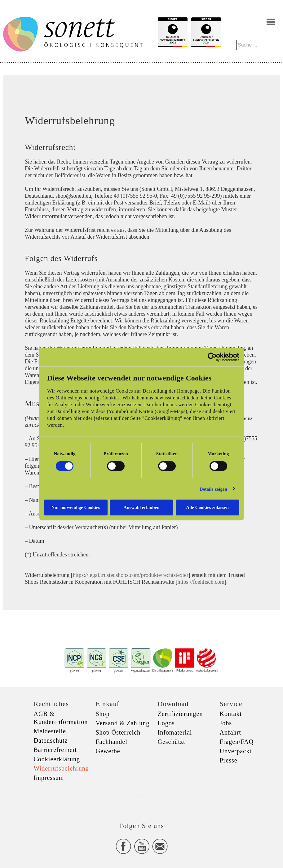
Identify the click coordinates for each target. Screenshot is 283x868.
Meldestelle (50, 731)
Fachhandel (112, 742)
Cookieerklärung (57, 759)
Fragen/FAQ (237, 742)
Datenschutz (51, 740)
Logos (166, 723)
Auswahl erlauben (141, 507)
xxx (142, 790)
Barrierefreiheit (55, 750)
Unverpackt (236, 751)
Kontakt (231, 714)
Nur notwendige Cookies (75, 507)
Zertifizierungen (180, 714)
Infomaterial (175, 732)
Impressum (49, 778)
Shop (103, 714)
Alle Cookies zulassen (207, 507)
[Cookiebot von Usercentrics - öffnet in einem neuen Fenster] (212, 357)
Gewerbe (108, 751)
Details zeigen (213, 489)
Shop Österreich (118, 732)
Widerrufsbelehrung (61, 768)
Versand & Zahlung (123, 723)
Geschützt (172, 742)
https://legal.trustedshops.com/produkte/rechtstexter (131, 575)
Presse (229, 760)
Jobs (226, 723)
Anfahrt (230, 732)
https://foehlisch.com (201, 582)
